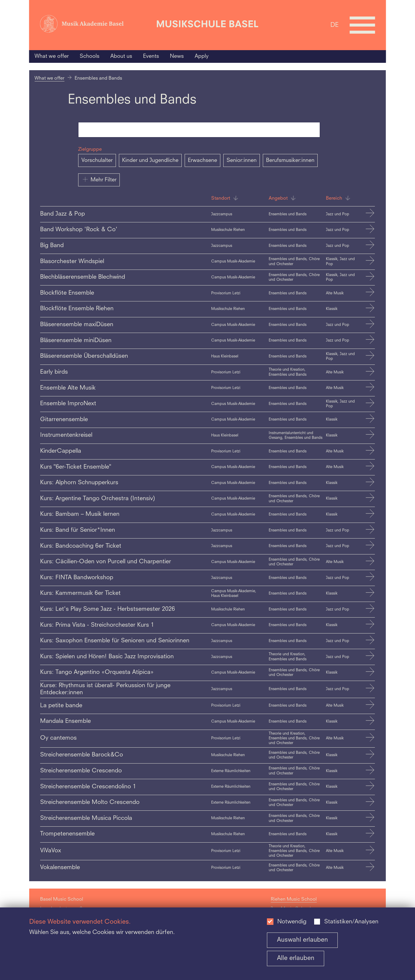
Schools (90, 56)
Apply (202, 56)
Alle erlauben (296, 958)
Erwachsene (202, 160)
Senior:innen (242, 160)
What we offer (52, 56)
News (177, 56)
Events (151, 56)
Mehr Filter (99, 179)
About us (121, 56)
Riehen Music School (294, 899)
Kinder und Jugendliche (150, 160)
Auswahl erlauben (302, 940)
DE (334, 25)
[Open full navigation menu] (362, 25)
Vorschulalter (97, 160)
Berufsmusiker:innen (290, 160)
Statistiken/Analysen (351, 922)
